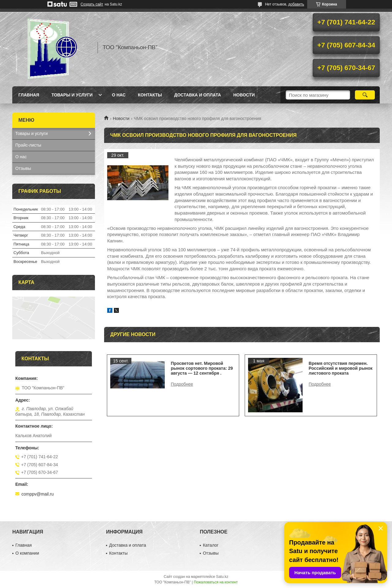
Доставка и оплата (198, 95)
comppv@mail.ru (38, 494)
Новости (121, 118)
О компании (27, 553)
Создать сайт (92, 4)
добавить (296, 4)
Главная (29, 95)
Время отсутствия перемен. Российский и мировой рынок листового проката (341, 368)
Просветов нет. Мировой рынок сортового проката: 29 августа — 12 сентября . (202, 368)
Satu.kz (222, 577)
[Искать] (365, 95)
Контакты (150, 95)
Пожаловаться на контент (216, 582)
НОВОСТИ (244, 95)
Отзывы (23, 168)
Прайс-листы (28, 145)
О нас (119, 95)
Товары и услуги (72, 95)
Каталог (211, 545)
